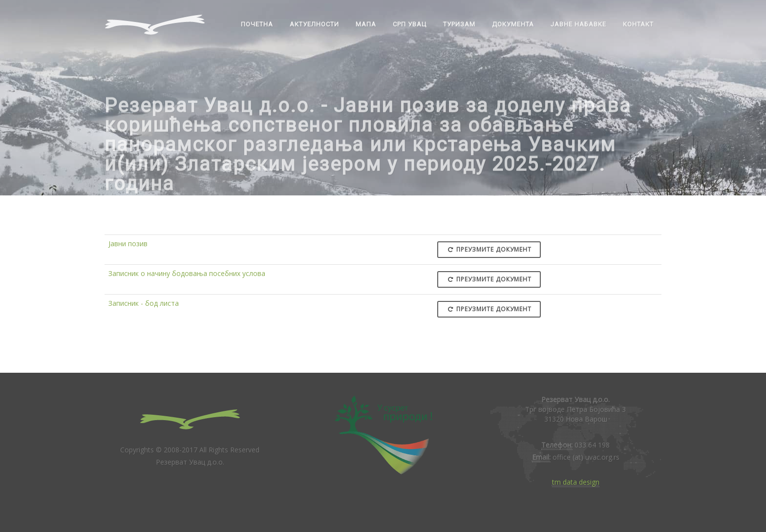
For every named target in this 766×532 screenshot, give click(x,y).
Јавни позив (128, 244)
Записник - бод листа (144, 303)
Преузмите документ (489, 249)
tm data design (576, 482)
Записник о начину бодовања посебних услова (187, 273)
